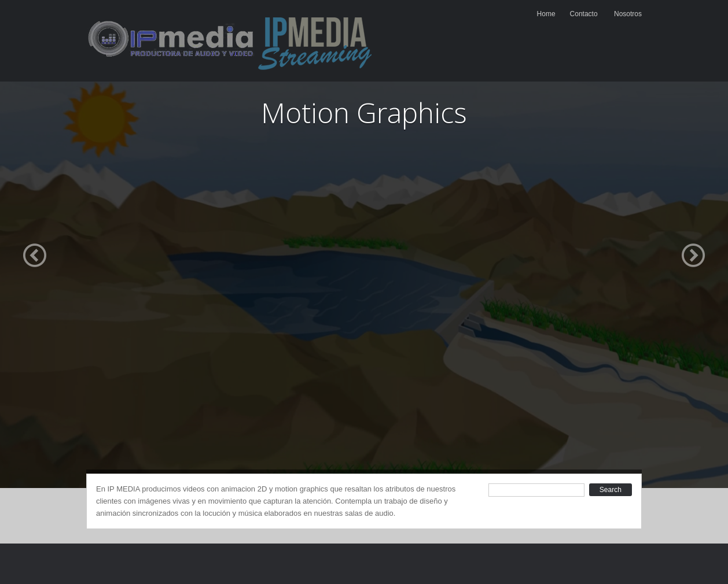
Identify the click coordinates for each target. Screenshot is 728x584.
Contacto (584, 14)
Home (546, 14)
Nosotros (628, 14)
